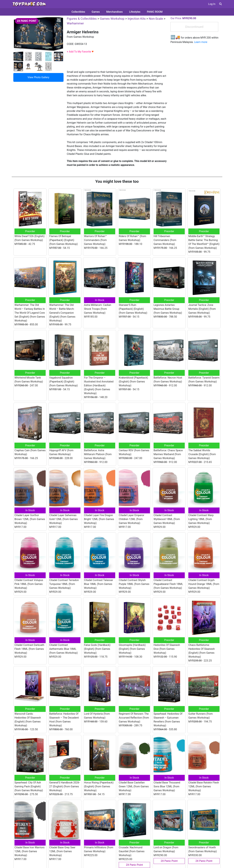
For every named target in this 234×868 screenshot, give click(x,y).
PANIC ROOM (155, 12)
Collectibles (78, 12)
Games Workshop (112, 19)
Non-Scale (156, 19)
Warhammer (75, 23)
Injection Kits (137, 19)
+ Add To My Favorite (80, 52)
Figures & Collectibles (82, 19)
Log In (212, 4)
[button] (221, 4)
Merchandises (114, 12)
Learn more (201, 42)
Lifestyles (135, 12)
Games (96, 12)
